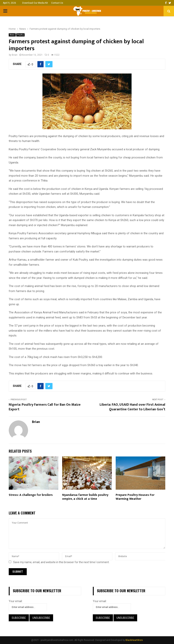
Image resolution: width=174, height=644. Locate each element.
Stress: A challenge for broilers (31, 495)
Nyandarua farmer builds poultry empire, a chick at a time (85, 497)
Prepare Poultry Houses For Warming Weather (135, 497)
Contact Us (57, 3)
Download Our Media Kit (35, 3)
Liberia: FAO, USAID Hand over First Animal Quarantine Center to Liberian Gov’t (132, 407)
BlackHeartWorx (134, 640)
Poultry (20, 35)
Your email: (16, 601)
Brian (15, 55)
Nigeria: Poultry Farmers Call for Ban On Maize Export (45, 407)
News (12, 35)
